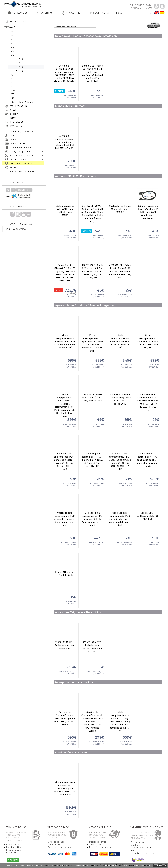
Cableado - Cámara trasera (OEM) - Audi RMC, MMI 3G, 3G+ (92, 384)
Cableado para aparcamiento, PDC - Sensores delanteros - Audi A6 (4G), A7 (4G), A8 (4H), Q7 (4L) (120, 444)
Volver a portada (22, 4)
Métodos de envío (98, 842)
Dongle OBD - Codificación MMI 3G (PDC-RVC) (148, 503)
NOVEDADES (18, 13)
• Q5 (12, 82)
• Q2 (12, 75)
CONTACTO (100, 13)
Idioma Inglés (157, 13)
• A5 (12, 43)
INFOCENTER (71, 13)
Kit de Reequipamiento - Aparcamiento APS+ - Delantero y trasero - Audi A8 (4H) (65, 325)
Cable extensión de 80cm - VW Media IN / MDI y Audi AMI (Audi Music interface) (148, 196)
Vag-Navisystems (16, 229)
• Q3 (12, 79)
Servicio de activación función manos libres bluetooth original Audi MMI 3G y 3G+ (65, 126)
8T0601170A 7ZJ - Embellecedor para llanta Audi (65, 632)
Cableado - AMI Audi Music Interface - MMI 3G (120, 196)
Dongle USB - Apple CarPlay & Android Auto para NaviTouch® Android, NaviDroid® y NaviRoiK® (92, 56)
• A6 (12, 47)
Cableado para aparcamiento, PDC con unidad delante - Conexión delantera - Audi (120, 503)
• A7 (12, 51)
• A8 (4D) (18, 59)
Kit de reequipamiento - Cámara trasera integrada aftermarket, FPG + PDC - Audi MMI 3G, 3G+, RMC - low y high (65, 384)
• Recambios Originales (23, 102)
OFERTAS (44, 13)
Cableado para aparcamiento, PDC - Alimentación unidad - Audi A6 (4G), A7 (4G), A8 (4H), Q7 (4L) (148, 384)
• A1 (12, 31)
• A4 (12, 39)
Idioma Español (162, 13)
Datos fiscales (55, 845)
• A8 (12, 55)
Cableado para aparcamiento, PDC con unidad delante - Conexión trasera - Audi (65, 503)
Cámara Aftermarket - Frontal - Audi (65, 562)
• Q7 (12, 86)
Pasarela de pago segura (60, 847)
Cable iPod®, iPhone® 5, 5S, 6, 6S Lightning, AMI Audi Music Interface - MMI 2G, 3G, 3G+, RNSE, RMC (65, 255)
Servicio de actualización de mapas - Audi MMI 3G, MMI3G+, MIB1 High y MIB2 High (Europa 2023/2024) (65, 56)
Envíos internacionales (100, 847)
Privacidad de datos (16, 845)
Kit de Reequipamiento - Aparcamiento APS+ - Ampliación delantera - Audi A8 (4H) (92, 325)
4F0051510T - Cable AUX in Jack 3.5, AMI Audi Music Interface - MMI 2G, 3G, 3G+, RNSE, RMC (92, 255)
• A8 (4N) (18, 71)
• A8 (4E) (18, 63)
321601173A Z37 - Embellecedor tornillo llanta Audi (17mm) (92, 632)
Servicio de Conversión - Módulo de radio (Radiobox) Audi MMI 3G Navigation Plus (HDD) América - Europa (92, 702)
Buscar (150, 13)
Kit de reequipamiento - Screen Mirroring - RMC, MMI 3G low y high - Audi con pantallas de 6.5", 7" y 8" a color (120, 702)
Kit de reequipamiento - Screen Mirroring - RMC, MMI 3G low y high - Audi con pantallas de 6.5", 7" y (120, 722)
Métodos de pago (56, 842)
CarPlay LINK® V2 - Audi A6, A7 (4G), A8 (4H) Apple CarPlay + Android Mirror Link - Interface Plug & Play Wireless (92, 196)
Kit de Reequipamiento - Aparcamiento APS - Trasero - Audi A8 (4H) (120, 325)
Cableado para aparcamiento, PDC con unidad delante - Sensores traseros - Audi (92, 503)
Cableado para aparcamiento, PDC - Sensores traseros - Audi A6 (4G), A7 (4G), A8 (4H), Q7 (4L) (65, 444)
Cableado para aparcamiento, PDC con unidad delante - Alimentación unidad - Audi (148, 444)
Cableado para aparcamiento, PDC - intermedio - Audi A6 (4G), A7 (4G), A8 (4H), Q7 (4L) (92, 444)
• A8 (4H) (18, 67)
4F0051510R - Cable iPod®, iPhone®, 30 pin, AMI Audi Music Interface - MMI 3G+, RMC (120, 255)
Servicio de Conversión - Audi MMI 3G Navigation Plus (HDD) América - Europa (65, 702)
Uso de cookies (14, 847)
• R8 (12, 98)
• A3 (12, 35)
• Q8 (12, 90)
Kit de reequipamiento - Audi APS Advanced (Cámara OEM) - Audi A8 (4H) (148, 325)
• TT (12, 94)
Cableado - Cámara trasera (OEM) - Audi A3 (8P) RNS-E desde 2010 (120, 384)
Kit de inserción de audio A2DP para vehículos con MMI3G (65, 196)
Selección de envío (98, 845)
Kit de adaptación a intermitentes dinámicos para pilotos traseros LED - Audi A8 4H (65, 772)
